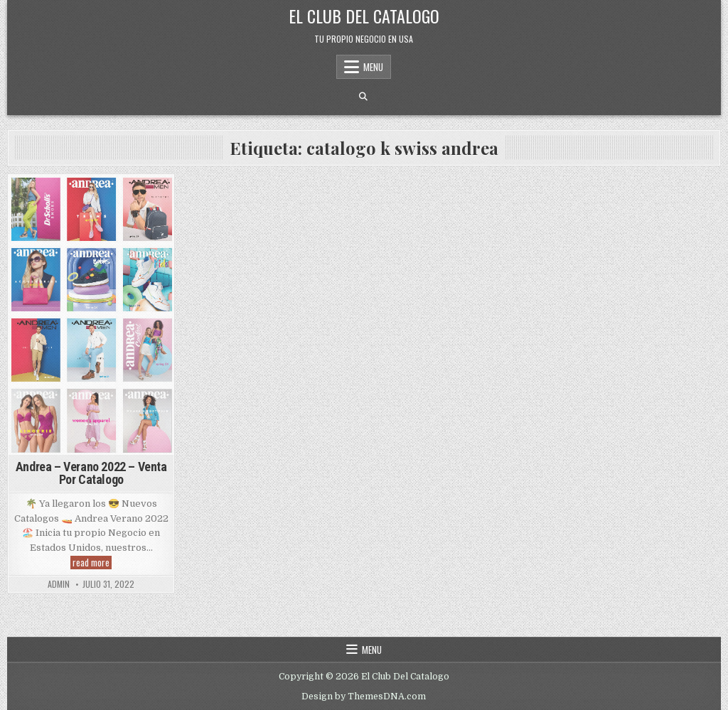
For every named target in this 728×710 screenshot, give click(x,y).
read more (92, 563)
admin (59, 584)
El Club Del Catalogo (364, 16)
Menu (373, 67)
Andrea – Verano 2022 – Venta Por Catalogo (91, 473)
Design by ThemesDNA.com (364, 696)
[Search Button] (363, 97)
